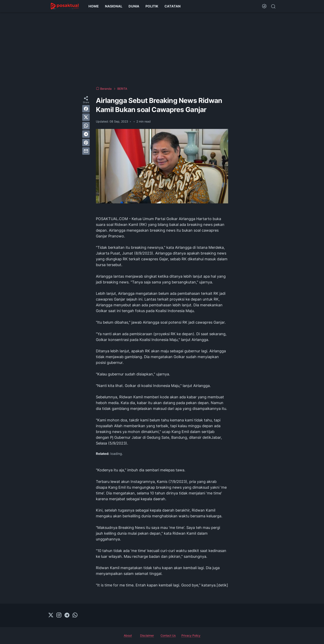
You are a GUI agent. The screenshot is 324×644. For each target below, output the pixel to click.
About (128, 635)
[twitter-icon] (51, 615)
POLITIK (152, 6)
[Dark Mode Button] (264, 6)
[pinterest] (86, 143)
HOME (94, 6)
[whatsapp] (86, 126)
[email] (86, 151)
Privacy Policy (191, 635)
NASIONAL (114, 6)
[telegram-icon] (67, 615)
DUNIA (134, 6)
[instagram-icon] (59, 615)
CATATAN (173, 6)
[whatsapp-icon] (75, 615)
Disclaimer (147, 635)
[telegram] (86, 134)
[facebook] (86, 109)
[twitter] (86, 117)
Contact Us (168, 635)
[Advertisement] (162, 50)
